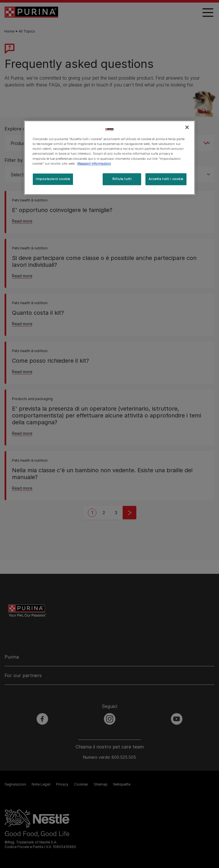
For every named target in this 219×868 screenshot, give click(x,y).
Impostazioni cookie (53, 179)
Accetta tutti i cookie (166, 179)
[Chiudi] (187, 127)
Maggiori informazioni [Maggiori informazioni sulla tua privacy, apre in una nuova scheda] (94, 163)
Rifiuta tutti (122, 179)
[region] (109, 158)
